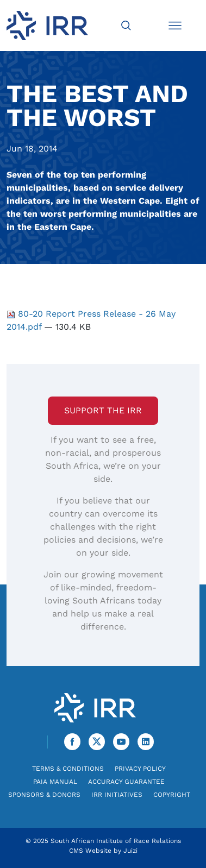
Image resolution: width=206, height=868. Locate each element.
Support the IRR (103, 410)
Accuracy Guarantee (126, 782)
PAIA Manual (55, 782)
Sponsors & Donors (44, 795)
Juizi (130, 851)
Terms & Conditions (68, 769)
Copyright (172, 795)
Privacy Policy (140, 769)
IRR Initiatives (117, 795)
